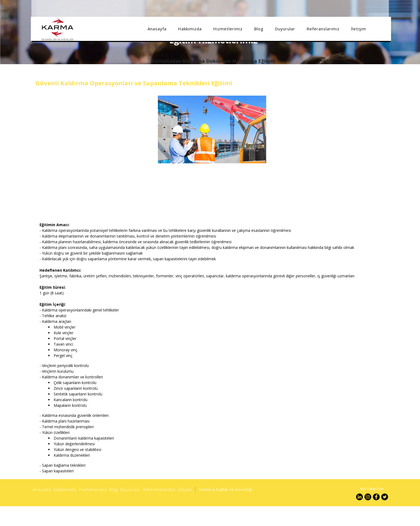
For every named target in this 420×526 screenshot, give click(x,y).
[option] (212, 433)
